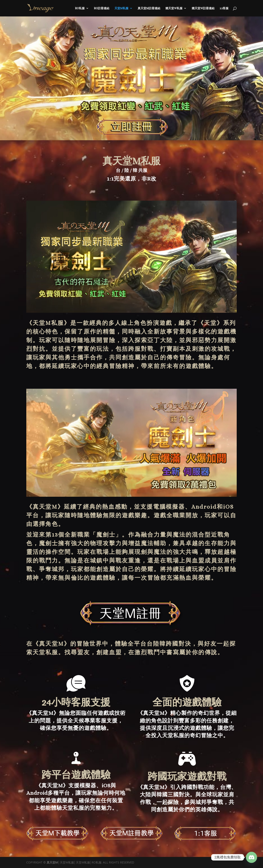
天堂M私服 (121, 8)
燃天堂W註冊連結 (203, 8)
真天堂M (45, 507)
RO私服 (80, 8)
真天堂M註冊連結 (149, 8)
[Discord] (251, 857)
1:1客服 (224, 8)
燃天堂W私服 (174, 8)
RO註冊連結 (102, 8)
